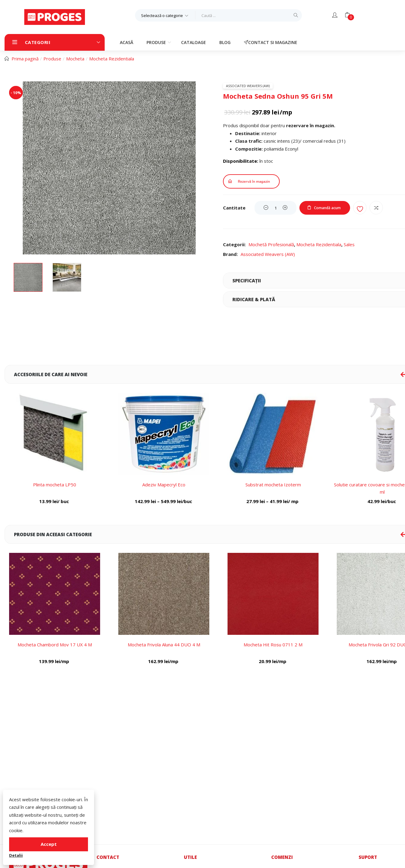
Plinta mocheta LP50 (55, 485)
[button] (165, 15)
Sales (349, 244)
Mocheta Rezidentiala (112, 59)
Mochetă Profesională (271, 244)
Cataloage (194, 42)
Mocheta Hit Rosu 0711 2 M (273, 645)
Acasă (127, 42)
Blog (225, 42)
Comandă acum (327, 208)
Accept (49, 844)
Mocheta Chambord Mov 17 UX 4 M (55, 645)
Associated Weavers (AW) (248, 86)
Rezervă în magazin (254, 182)
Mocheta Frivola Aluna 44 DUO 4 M (164, 645)
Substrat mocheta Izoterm (273, 485)
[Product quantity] (275, 208)
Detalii (16, 855)
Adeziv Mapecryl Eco (164, 485)
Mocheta (75, 59)
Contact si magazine (271, 42)
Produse (157, 42)
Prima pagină (25, 59)
